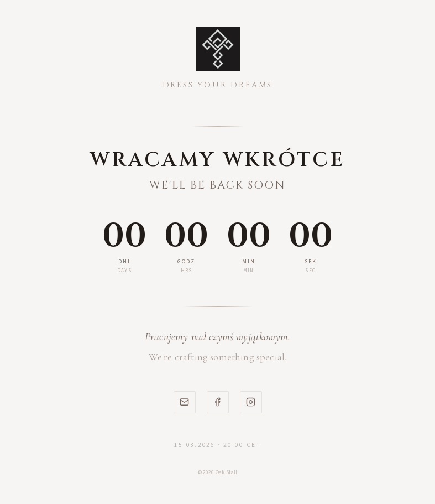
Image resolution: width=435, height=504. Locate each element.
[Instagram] (251, 402)
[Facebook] (218, 402)
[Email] (185, 402)
